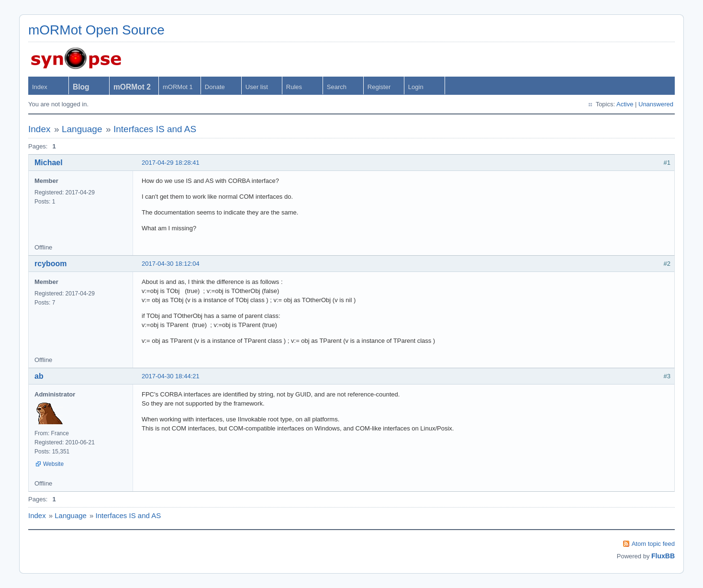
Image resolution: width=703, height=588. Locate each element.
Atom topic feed (653, 544)
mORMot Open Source (96, 30)
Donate (215, 87)
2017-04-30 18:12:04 (171, 264)
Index (40, 87)
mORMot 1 (178, 87)
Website (53, 464)
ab (39, 376)
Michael (49, 163)
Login (416, 87)
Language (82, 129)
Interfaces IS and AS (155, 129)
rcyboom (51, 264)
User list (257, 87)
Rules (294, 87)
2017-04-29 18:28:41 (171, 163)
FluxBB (663, 556)
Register (379, 87)
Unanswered (656, 104)
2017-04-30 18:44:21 (171, 376)
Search (337, 87)
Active (625, 104)
